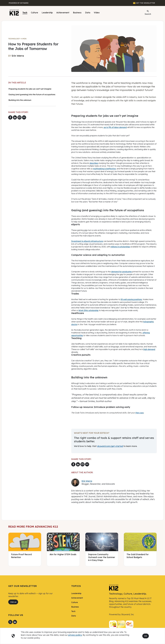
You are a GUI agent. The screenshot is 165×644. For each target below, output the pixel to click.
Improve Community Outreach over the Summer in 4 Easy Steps (102, 557)
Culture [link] (75, 602)
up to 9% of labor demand (115, 127)
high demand (149, 349)
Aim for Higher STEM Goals (63, 554)
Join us (13, 602)
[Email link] (19, 117)
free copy (139, 413)
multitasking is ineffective (104, 169)
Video (97, 13)
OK (146, 636)
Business (77, 13)
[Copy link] (24, 117)
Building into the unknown (20, 100)
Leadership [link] (76, 593)
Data (88, 13)
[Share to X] (10, 622)
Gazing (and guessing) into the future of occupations (32, 94)
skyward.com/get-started (110, 446)
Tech (25, 13)
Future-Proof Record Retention (21, 556)
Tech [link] (73, 611)
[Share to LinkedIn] (15, 117)
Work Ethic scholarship (89, 310)
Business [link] (75, 607)
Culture (34, 13)
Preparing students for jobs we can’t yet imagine (30, 89)
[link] (114, 587)
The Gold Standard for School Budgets (138, 556)
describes (94, 163)
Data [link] (74, 616)
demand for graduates (121, 272)
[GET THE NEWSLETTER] (144, 3)
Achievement (63, 13)
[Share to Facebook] (10, 117)
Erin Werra (87, 481)
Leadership (47, 13)
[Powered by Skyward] (19, 3)
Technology (14, 39)
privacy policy (75, 635)
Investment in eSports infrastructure (87, 241)
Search (148, 12)
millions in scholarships (120, 247)
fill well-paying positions (131, 299)
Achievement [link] (77, 598)
